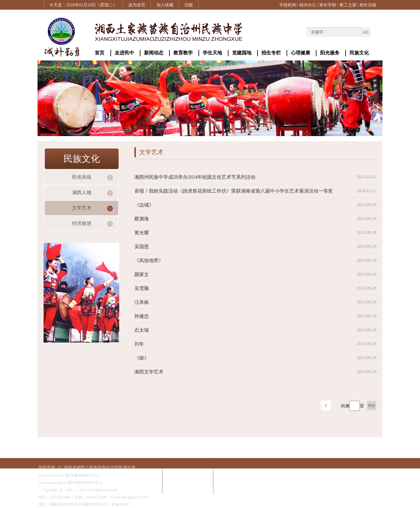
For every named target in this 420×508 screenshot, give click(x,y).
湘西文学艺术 (149, 372)
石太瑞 (142, 330)
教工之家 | (349, 5)
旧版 (189, 5)
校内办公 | (309, 5)
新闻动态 (154, 53)
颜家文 (142, 274)
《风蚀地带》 (149, 261)
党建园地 (242, 53)
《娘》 (142, 358)
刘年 (139, 344)
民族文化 (359, 53)
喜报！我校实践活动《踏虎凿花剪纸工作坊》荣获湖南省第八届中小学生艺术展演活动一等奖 (234, 191)
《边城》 (144, 205)
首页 (100, 53)
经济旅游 (82, 223)
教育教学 (183, 53)
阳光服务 (330, 53)
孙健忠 (142, 316)
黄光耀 (142, 233)
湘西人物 (82, 192)
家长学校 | (329, 5)
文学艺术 (82, 208)
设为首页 (137, 5)
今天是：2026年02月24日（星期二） (83, 5)
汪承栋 (142, 302)
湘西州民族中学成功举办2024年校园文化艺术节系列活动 (195, 177)
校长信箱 (368, 5)
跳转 (372, 405)
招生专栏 (271, 53)
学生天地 (212, 53)
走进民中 (124, 53)
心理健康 (300, 53)
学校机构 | (289, 5)
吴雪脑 (142, 288)
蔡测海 (142, 219)
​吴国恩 (142, 247)
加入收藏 (165, 5)
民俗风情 (82, 177)
